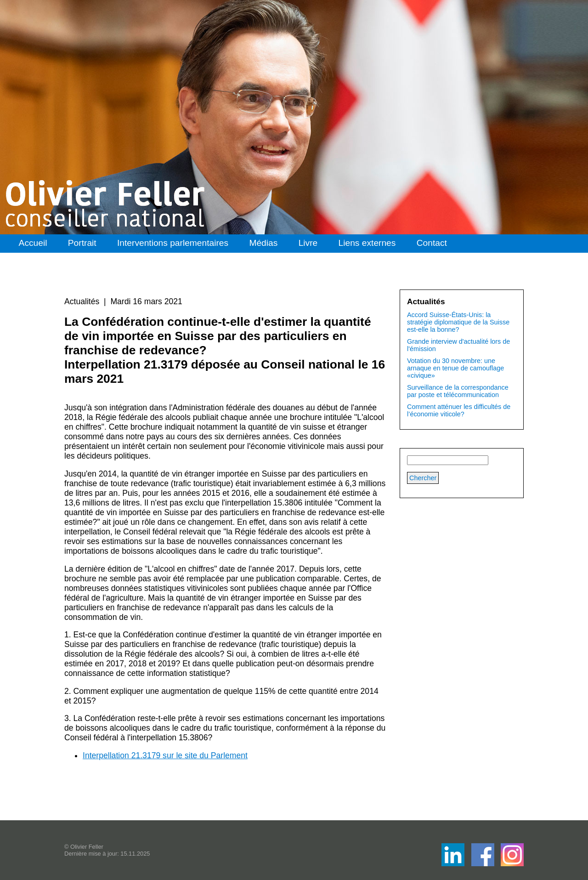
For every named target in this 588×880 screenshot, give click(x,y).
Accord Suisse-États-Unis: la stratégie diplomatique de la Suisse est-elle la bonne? (458, 322)
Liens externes (367, 243)
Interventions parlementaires (173, 243)
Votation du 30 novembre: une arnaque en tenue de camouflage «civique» (455, 368)
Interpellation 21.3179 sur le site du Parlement (165, 755)
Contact (432, 243)
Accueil (33, 243)
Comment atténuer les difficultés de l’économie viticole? (459, 410)
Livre (308, 243)
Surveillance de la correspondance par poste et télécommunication (458, 391)
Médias (263, 243)
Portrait (82, 243)
